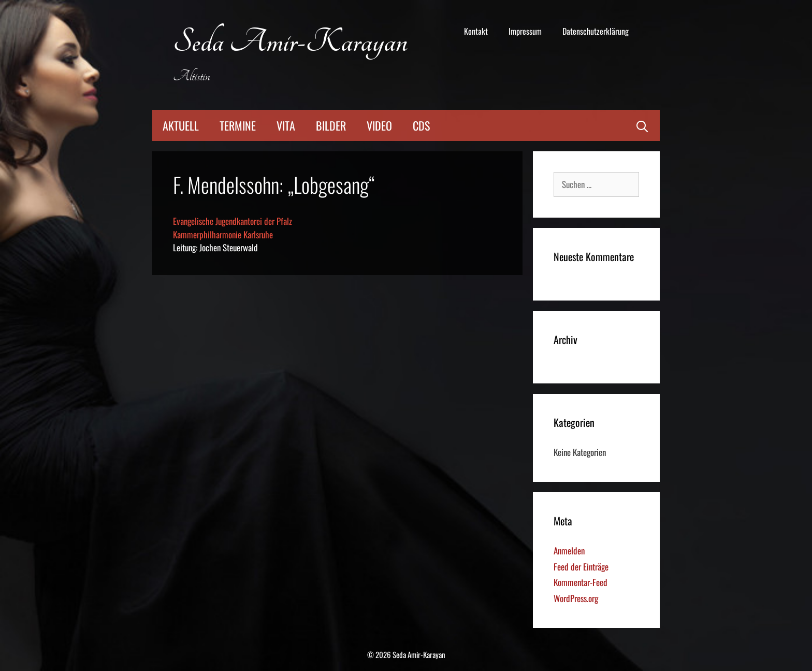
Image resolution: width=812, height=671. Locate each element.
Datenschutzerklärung (596, 31)
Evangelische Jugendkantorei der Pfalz (233, 221)
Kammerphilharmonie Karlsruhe (223, 234)
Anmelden (569, 551)
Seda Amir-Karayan (290, 42)
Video (379, 125)
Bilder (331, 125)
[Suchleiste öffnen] (642, 125)
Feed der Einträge (581, 567)
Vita (286, 125)
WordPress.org (576, 598)
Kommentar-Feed (581, 582)
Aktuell (181, 125)
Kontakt (476, 31)
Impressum (525, 31)
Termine (238, 125)
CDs (421, 125)
